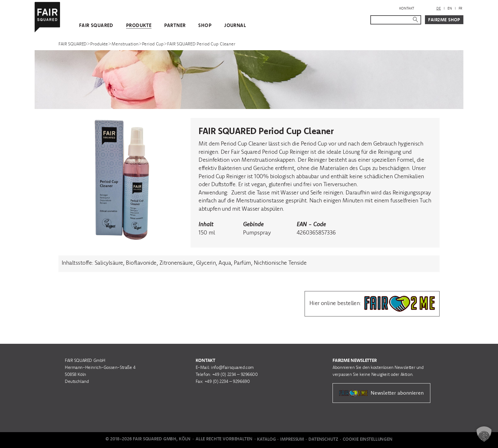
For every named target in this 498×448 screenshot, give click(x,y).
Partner (175, 25)
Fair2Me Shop (444, 20)
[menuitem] (439, 8)
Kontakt (407, 8)
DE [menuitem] (439, 8)
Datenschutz (323, 439)
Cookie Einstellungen (368, 439)
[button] (484, 434)
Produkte (139, 25)
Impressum (292, 439)
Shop (205, 25)
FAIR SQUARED (96, 25)
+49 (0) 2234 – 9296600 (235, 374)
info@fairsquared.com (232, 367)
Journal (235, 25)
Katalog (266, 439)
